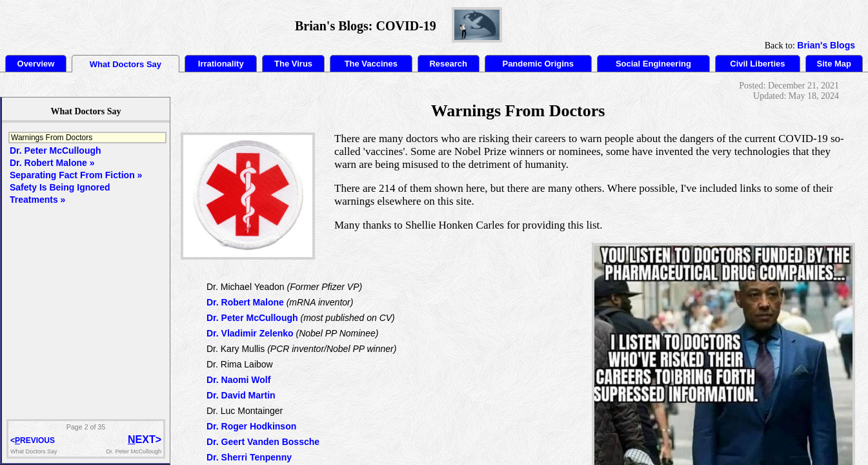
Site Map (834, 64)
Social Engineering (653, 64)
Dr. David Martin (241, 395)
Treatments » (37, 200)
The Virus (293, 64)
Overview (36, 64)
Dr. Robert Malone (245, 302)
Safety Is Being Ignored (60, 187)
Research (448, 64)
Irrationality (221, 64)
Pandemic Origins (538, 64)
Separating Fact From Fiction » (76, 175)
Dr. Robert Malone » (52, 163)
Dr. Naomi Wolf (238, 380)
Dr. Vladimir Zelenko (250, 333)
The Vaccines (371, 64)
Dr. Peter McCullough (252, 318)
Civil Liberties (757, 64)
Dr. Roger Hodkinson (251, 426)
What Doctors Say (126, 64)
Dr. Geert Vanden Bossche (263, 442)
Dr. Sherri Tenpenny (249, 457)
